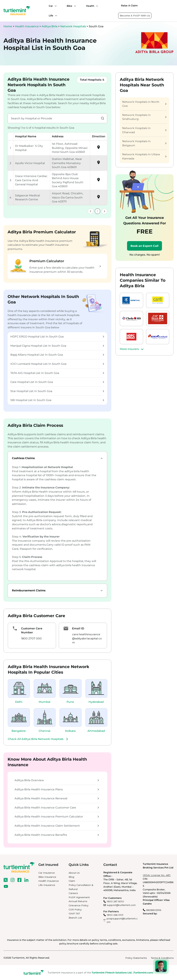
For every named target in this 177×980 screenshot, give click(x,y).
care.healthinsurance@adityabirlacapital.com (87, 638)
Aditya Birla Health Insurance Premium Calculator (57, 817)
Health (90, 6)
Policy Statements (136, 958)
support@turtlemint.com (121, 905)
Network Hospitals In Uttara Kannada (144, 156)
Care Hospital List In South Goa (57, 382)
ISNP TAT (74, 914)
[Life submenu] (55, 16)
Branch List (75, 918)
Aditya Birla (50, 26)
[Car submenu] (55, 6)
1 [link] (97, 211)
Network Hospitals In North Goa (144, 104)
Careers (73, 893)
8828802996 (154, 910)
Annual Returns (78, 901)
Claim (72, 881)
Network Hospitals (73, 26)
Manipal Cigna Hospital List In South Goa (57, 346)
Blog (71, 877)
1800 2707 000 (31, 638)
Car (51, 6)
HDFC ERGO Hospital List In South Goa (57, 337)
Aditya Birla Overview (57, 780)
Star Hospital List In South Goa (57, 391)
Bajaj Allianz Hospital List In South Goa (57, 355)
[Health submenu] (96, 6)
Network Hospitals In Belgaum (144, 143)
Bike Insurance (47, 877)
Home (8, 26)
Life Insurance (47, 885)
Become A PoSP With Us (135, 16)
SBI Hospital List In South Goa (57, 400)
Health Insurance (27, 26)
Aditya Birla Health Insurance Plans (57, 789)
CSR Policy (75, 910)
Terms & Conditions (162, 958)
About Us (74, 873)
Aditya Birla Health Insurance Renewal (57, 798)
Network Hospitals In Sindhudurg (144, 117)
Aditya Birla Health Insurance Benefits (57, 835)
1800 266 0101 (115, 915)
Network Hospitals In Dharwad (144, 130)
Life (51, 16)
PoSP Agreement (79, 897)
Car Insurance (47, 873)
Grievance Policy (78, 905)
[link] (91, 211)
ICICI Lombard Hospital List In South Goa (57, 364)
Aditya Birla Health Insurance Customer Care (57, 808)
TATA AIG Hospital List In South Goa (57, 373)
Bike (69, 6)
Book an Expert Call (145, 246)
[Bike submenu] (74, 6)
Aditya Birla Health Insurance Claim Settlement (57, 826)
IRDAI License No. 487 (157, 875)
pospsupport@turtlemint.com (122, 920)
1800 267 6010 (115, 901)
